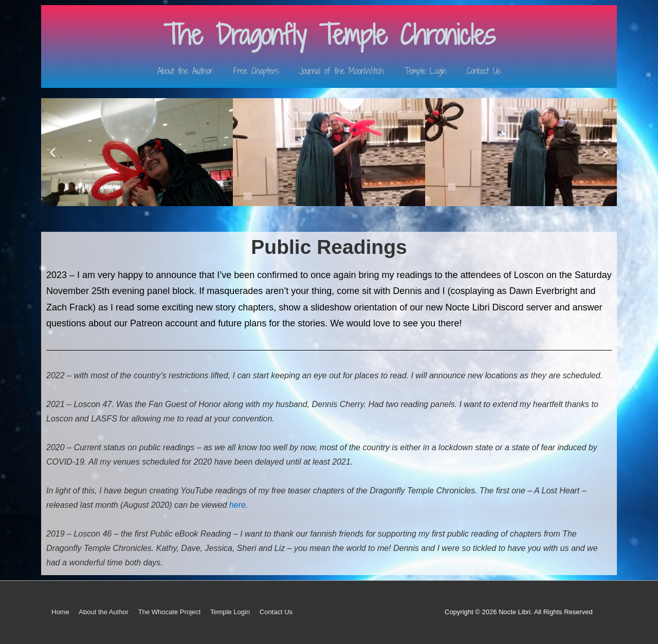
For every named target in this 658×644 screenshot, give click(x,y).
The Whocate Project (169, 612)
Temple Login (425, 71)
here (237, 505)
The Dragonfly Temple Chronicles (329, 35)
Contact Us (484, 71)
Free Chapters (256, 71)
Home (60, 612)
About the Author (185, 71)
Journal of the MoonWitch (341, 71)
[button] (53, 152)
